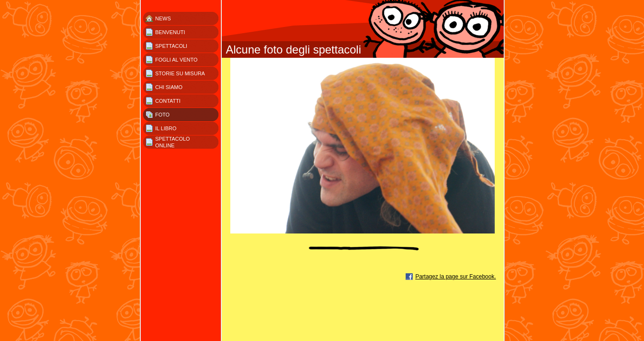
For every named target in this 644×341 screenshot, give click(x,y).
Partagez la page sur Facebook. (455, 277)
